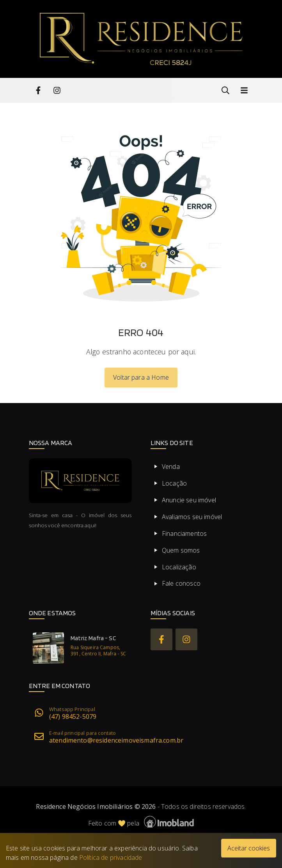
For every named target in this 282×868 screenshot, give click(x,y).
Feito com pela (141, 822)
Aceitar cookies (249, 848)
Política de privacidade (111, 857)
